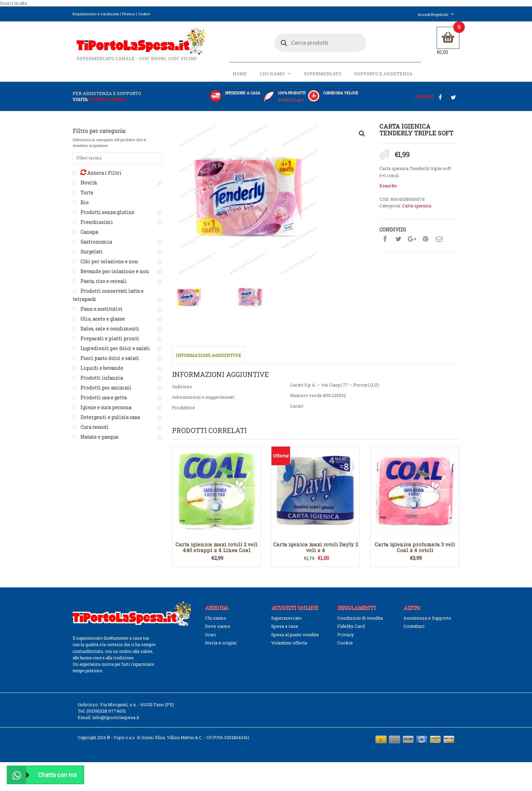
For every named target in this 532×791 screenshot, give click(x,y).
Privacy (129, 14)
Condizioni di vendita (360, 621)
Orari (210, 638)
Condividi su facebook (385, 242)
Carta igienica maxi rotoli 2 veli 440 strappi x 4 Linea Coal (216, 550)
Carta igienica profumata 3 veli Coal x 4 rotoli (415, 550)
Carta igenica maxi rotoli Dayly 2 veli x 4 (316, 550)
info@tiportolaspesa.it (116, 720)
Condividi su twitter (398, 242)
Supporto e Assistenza (382, 77)
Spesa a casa (284, 629)
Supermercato (321, 77)
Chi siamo (274, 77)
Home (239, 77)
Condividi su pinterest (425, 242)
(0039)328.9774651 (106, 714)
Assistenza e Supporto (427, 621)
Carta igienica (417, 209)
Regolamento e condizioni (96, 14)
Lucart (297, 409)
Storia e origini (221, 646)
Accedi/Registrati (436, 14)
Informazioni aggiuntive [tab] (208, 359)
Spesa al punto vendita (295, 638)
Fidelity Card (351, 629)
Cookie (144, 14)
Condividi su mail (439, 242)
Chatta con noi (42, 775)
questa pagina (107, 102)
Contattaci (414, 629)
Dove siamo (218, 629)
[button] (362, 137)
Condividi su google (412, 242)
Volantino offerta (289, 646)
